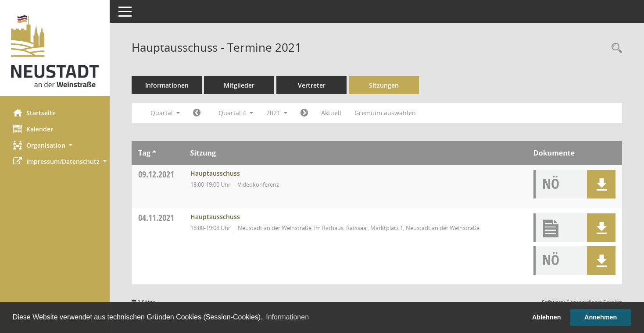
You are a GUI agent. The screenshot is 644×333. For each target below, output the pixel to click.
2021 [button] (277, 113)
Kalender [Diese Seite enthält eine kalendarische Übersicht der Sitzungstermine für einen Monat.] (33, 129)
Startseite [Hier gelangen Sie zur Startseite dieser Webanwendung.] (34, 113)
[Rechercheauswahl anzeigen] (615, 48)
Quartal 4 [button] (236, 113)
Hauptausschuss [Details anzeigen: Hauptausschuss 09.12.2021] (215, 173)
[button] (55, 145)
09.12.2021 (156, 174)
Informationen (167, 85)
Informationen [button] (287, 317)
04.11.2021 (156, 218)
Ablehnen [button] (547, 317)
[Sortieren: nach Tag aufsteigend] (154, 153)
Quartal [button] (165, 113)
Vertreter (312, 85)
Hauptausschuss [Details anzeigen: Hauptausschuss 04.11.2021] (215, 217)
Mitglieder (239, 85)
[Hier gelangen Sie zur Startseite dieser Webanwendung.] (55, 51)
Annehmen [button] (601, 317)
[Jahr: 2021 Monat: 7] (197, 113)
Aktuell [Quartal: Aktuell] (331, 113)
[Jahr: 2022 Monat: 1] (304, 113)
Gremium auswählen (385, 113)
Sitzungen (384, 85)
